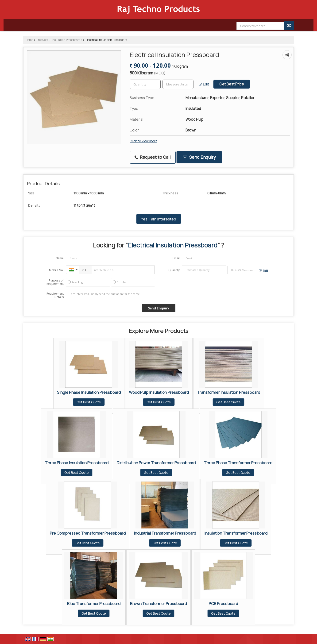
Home (29, 40)
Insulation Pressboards (67, 40)
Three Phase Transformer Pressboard (238, 463)
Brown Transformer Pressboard (158, 604)
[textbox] (178, 84)
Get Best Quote (89, 402)
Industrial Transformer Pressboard (165, 533)
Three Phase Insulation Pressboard (77, 463)
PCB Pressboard (223, 604)
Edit (204, 84)
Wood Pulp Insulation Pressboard (159, 392)
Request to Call (153, 157)
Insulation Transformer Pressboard (236, 533)
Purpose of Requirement (55, 282)
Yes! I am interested (159, 219)
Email (176, 258)
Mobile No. (56, 270)
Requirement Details (55, 295)
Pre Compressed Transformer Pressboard (88, 533)
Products (42, 40)
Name (60, 258)
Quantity (174, 270)
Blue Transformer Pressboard (94, 604)
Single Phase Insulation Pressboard (89, 392)
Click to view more (143, 141)
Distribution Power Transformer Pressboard (156, 463)
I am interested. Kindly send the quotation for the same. (169, 295)
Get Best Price (232, 84)
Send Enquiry (199, 157)
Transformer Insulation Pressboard (229, 392)
